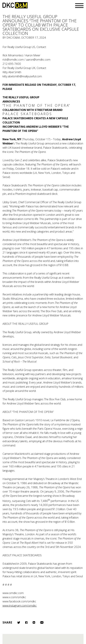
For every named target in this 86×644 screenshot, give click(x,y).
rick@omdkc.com (13, 59)
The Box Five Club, (55, 399)
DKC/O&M (15, 5)
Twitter (19, 623)
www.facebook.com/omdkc (19, 601)
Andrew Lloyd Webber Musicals (52, 315)
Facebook (26, 622)
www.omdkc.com (13, 593)
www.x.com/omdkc (14, 597)
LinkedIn (34, 622)
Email (42, 622)
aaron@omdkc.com (38, 59)
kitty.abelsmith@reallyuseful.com (22, 76)
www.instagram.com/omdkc (20, 606)
